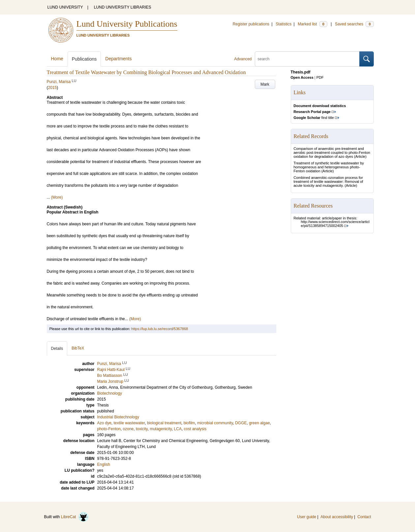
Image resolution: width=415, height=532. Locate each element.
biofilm (189, 423)
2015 (53, 88)
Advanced (243, 59)
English (104, 464)
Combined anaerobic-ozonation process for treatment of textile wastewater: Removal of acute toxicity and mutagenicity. (328, 182)
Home (57, 59)
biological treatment (164, 423)
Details (57, 349)
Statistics (283, 24)
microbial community (215, 423)
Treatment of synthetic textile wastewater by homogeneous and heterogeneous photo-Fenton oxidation (329, 167)
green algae (259, 423)
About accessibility (337, 517)
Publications (84, 59)
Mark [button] (265, 84)
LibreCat (75, 517)
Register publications (251, 24)
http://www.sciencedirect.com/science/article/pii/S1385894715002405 (335, 224)
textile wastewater (129, 423)
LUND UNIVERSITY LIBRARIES (123, 7)
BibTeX (78, 348)
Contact (364, 517)
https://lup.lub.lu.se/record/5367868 (160, 329)
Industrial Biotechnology (118, 417)
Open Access (302, 77)
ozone (128, 429)
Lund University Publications (127, 24)
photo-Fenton (109, 429)
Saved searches (354, 24)
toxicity (142, 429)
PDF (320, 77)
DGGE (241, 423)
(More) (57, 197)
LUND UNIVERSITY (65, 7)
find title (314, 118)
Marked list (312, 24)
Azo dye (104, 423)
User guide (307, 517)
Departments (118, 59)
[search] (307, 59)
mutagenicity (161, 429)
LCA (178, 429)
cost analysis (195, 429)
